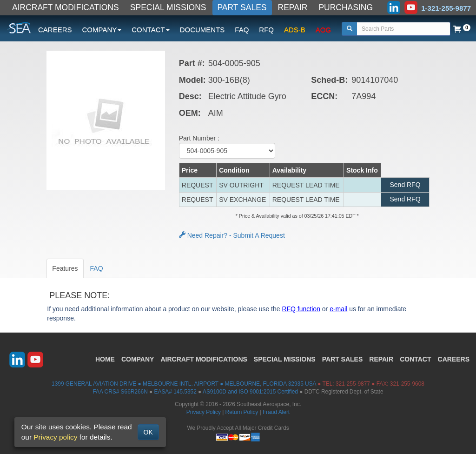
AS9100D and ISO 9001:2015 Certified (250, 392)
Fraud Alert (276, 412)
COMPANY (138, 359)
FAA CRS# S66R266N (120, 392)
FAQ (242, 30)
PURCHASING (346, 7)
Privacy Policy (204, 412)
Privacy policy (55, 437)
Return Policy (242, 412)
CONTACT (415, 359)
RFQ (266, 30)
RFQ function (301, 309)
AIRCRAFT (204, 359)
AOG (323, 30)
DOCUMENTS (202, 30)
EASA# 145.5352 (175, 392)
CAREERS (55, 30)
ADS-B (295, 30)
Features (65, 268)
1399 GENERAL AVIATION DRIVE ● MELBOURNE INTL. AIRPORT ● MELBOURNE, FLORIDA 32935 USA (184, 384)
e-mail (338, 309)
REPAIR (293, 7)
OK (148, 432)
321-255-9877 (353, 384)
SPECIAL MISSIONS (168, 7)
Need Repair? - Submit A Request (232, 235)
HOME (105, 359)
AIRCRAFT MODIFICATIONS (66, 7)
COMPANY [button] (102, 30)
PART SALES (242, 7)
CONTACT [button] (150, 30)
